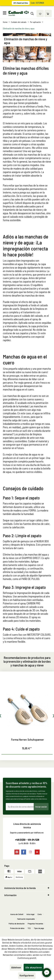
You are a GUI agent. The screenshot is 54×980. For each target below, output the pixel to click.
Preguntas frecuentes (35, 924)
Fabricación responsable (26, 919)
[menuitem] (5, 14)
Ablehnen (16, 967)
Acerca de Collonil (17, 914)
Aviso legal (30, 914)
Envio (40, 914)
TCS (29, 928)
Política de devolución (17, 924)
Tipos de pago (39, 928)
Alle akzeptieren (34, 967)
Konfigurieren (27, 975)
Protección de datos (17, 928)
